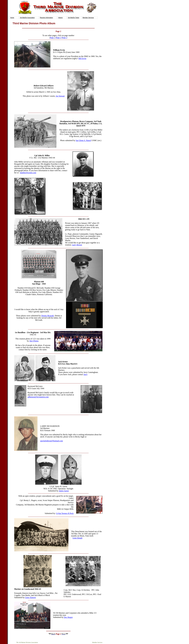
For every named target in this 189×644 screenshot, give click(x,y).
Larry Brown (77, 245)
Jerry (86, 374)
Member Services (88, 18)
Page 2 (59, 38)
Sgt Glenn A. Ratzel (83, 140)
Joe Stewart (60, 96)
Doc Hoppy (68, 617)
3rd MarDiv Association (27, 18)
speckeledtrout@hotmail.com (51, 441)
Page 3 (65, 38)
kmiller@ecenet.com (28, 173)
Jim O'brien (34, 341)
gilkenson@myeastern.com (38, 397)
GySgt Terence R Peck (65, 513)
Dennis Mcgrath (48, 316)
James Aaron (64, 491)
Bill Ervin (82, 58)
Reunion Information (46, 18)
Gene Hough (77, 538)
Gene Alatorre (30, 597)
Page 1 (52, 38)
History (60, 18)
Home (12, 18)
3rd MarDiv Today (74, 18)
